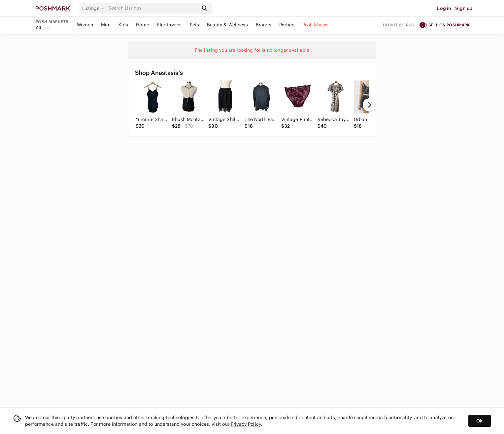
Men (106, 25)
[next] (369, 105)
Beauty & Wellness (227, 25)
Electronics (169, 25)
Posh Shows (316, 25)
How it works (398, 25)
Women (85, 25)
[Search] (153, 8)
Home (143, 25)
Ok (479, 421)
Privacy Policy (246, 424)
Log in (444, 8)
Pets (195, 25)
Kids (123, 25)
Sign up (464, 8)
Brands (264, 25)
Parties (287, 25)
